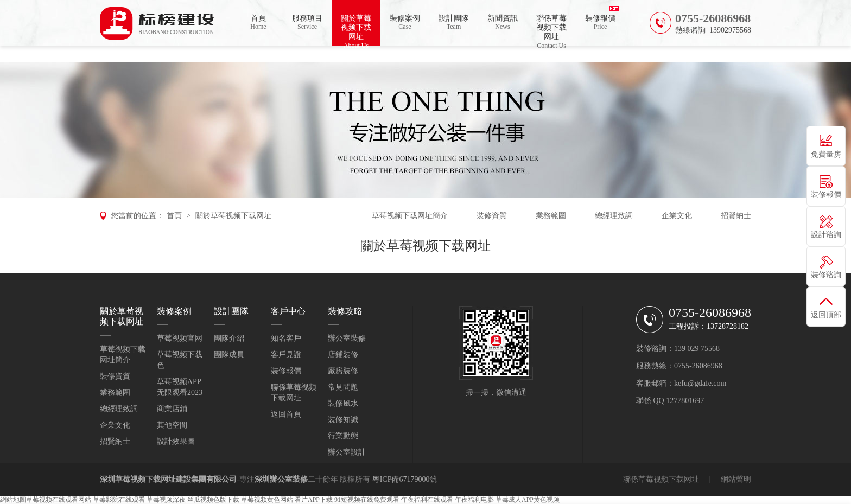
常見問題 (343, 387)
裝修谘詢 (826, 275)
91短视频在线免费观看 (367, 500)
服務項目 (307, 23)
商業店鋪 (172, 409)
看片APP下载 (314, 500)
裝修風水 (343, 403)
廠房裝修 (343, 371)
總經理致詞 (614, 216)
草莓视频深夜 (166, 500)
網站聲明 (736, 479)
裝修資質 (492, 216)
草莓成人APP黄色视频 (528, 500)
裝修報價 (600, 23)
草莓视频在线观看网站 (59, 500)
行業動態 (343, 436)
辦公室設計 (347, 452)
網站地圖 (13, 500)
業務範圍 (551, 216)
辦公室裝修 (347, 338)
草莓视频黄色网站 (267, 500)
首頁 (258, 23)
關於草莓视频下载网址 (356, 30)
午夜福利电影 (474, 500)
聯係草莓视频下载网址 (551, 30)
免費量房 (826, 154)
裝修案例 (405, 23)
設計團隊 (454, 23)
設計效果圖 (176, 441)
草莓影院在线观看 (119, 500)
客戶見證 (286, 355)
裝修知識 (343, 420)
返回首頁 (286, 414)
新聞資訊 (503, 23)
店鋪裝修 (343, 355)
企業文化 (677, 216)
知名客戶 (286, 338)
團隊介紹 (229, 338)
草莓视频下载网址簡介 (410, 216)
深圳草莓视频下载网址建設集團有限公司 (168, 479)
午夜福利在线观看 (427, 500)
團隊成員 (229, 355)
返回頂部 (826, 315)
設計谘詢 (826, 235)
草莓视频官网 (180, 338)
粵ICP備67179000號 (405, 479)
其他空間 (172, 425)
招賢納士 (736, 216)
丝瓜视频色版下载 (213, 500)
